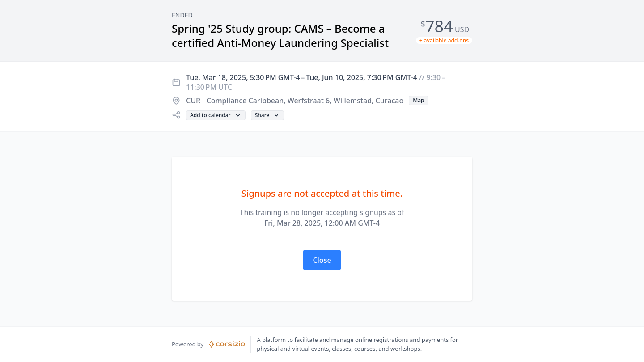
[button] (418, 101)
